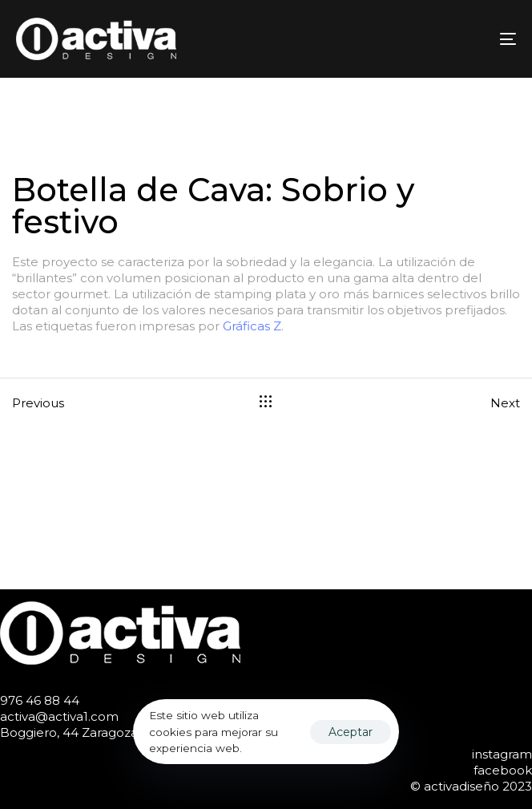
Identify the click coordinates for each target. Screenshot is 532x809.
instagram (502, 754)
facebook (503, 770)
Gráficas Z (252, 326)
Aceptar (351, 732)
